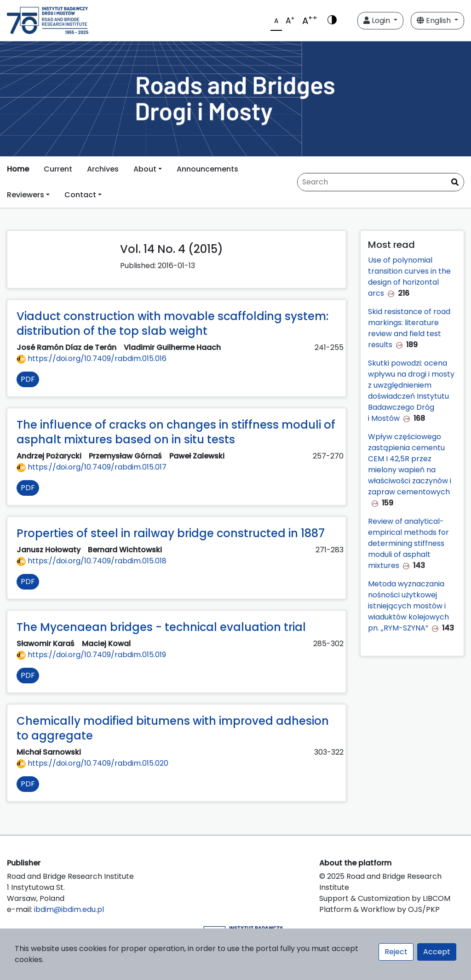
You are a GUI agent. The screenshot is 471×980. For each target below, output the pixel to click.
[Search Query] (381, 182)
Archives (103, 169)
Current (58, 169)
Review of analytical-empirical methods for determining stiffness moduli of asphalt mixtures (408, 543)
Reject (396, 952)
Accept (437, 952)
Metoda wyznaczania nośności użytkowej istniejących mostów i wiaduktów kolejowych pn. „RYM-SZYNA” (408, 606)
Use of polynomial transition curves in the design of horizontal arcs (409, 277)
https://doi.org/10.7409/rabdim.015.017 (92, 467)
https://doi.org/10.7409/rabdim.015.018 (92, 561)
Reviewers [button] (26, 195)
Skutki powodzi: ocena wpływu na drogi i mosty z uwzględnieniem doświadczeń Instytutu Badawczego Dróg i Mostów (411, 391)
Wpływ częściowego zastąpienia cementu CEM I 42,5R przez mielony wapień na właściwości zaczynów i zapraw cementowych (410, 464)
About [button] (145, 169)
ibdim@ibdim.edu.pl (69, 909)
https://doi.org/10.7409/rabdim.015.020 (92, 763)
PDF (28, 379)
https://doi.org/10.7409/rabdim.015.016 (92, 358)
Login (378, 20)
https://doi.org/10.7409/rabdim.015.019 (91, 655)
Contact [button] (80, 195)
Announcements (207, 169)
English (435, 20)
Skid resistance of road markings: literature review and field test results (409, 328)
